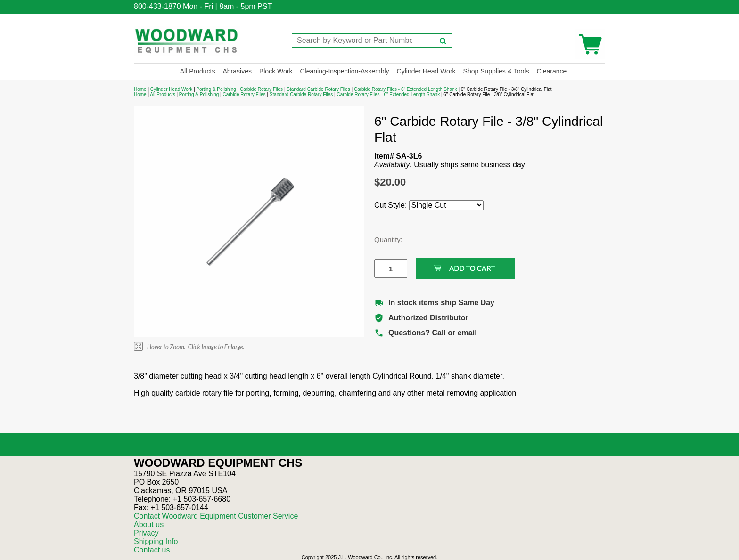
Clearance (551, 71)
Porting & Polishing (216, 89)
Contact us (152, 550)
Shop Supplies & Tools (496, 71)
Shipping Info (156, 541)
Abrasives (237, 71)
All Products (198, 71)
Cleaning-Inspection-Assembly (344, 71)
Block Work (276, 71)
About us (149, 524)
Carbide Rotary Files (261, 89)
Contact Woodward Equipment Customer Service (216, 516)
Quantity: (384, 239)
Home (140, 89)
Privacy (146, 533)
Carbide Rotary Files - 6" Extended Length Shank (406, 89)
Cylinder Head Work (426, 71)
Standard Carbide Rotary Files (318, 89)
